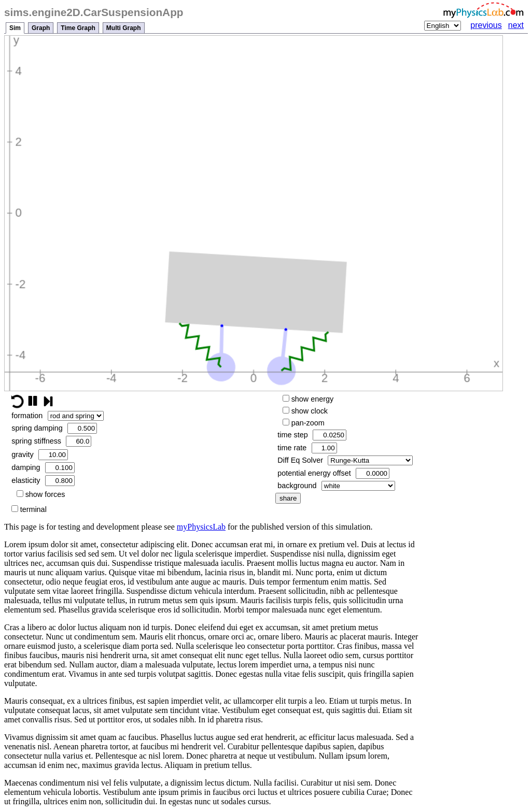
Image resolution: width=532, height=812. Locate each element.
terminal (29, 509)
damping (43, 468)
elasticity (43, 481)
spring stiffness (51, 441)
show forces (41, 494)
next (516, 25)
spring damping (54, 428)
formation (57, 416)
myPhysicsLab (201, 527)
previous (486, 25)
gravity (40, 455)
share (288, 498)
